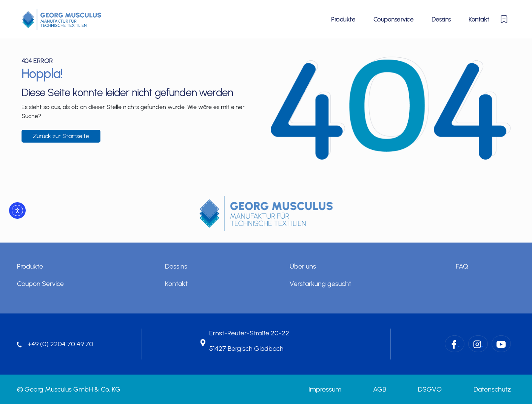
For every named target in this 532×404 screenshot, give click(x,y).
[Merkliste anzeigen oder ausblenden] (504, 19)
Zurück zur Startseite (61, 136)
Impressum (325, 389)
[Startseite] (62, 19)
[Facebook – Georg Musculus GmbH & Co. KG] (455, 344)
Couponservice (393, 19)
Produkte (343, 19)
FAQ (462, 266)
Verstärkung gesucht (320, 284)
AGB (380, 389)
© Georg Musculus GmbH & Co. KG (69, 389)
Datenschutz (492, 389)
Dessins (441, 19)
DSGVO (430, 389)
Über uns (303, 266)
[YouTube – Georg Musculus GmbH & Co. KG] (501, 344)
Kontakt (479, 19)
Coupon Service (40, 284)
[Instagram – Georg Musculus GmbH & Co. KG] (478, 344)
